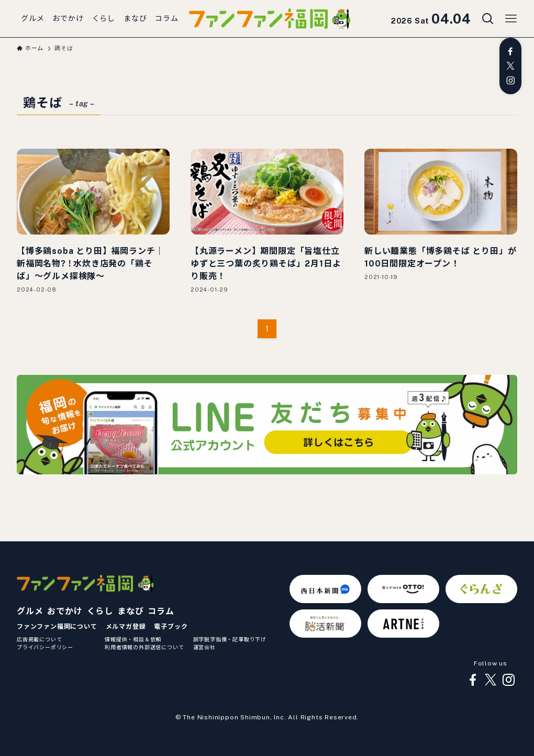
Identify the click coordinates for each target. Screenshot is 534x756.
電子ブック (171, 627)
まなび (130, 611)
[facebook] (510, 51)
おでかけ (65, 611)
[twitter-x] (510, 66)
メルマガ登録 (126, 627)
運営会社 (204, 647)
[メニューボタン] (511, 19)
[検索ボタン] (488, 19)
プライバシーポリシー (45, 647)
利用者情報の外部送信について (144, 647)
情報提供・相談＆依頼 (133, 639)
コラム (161, 611)
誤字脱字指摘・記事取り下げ (230, 639)
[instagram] (510, 81)
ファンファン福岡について (57, 627)
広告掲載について (39, 639)
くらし (100, 611)
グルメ (30, 611)
